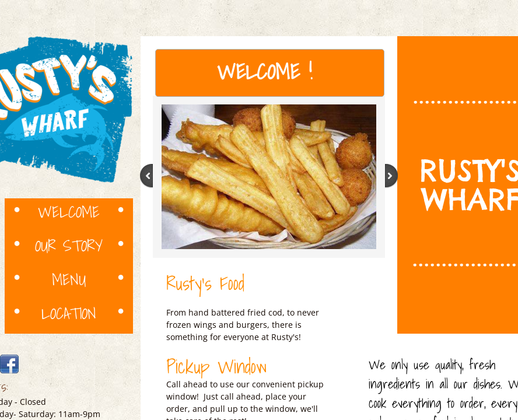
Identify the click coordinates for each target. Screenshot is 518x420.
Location (69, 313)
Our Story (69, 245)
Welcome (69, 211)
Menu (69, 279)
